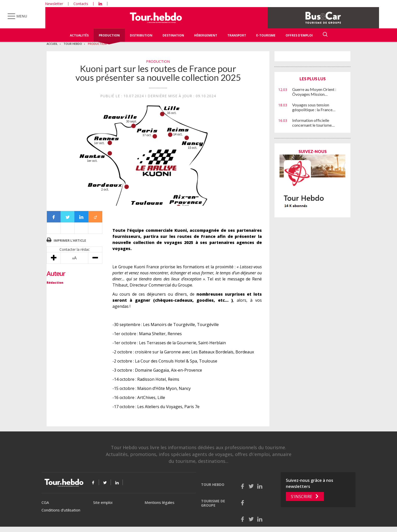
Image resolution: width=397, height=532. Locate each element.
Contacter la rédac (75, 249)
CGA (45, 502)
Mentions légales (160, 502)
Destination (173, 35)
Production (109, 35)
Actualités (79, 35)
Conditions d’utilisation (61, 510)
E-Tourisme (266, 35)
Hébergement (206, 35)
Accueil (52, 44)
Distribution (141, 35)
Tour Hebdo (73, 44)
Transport (237, 35)
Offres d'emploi (299, 35)
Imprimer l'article (70, 240)
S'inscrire (302, 497)
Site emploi (103, 502)
